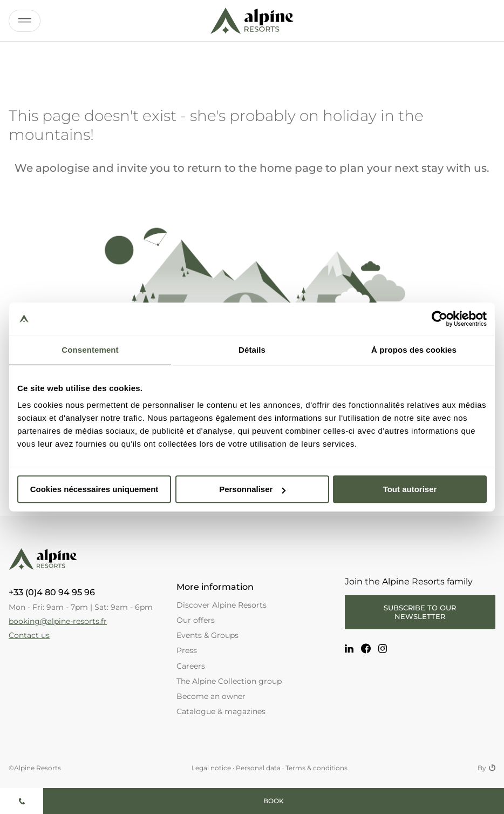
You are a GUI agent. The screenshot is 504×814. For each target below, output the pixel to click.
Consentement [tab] (90, 350)
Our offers (196, 620)
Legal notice (211, 768)
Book (274, 801)
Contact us (29, 635)
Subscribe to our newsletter (420, 612)
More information (215, 587)
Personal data (258, 768)
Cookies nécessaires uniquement (94, 489)
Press (187, 650)
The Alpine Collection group (229, 681)
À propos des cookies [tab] (414, 350)
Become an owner (211, 696)
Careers (191, 666)
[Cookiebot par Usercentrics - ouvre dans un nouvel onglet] (440, 319)
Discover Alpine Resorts (222, 605)
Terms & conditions (316, 768)
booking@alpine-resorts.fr (58, 621)
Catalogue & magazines (221, 711)
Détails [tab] (252, 350)
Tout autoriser (410, 489)
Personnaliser (252, 489)
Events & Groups (207, 635)
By (486, 768)
